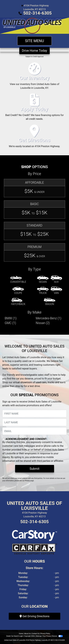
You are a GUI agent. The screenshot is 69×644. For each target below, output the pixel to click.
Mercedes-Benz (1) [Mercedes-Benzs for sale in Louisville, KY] (49, 318)
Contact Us (36, 634)
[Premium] (34, 252)
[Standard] (34, 231)
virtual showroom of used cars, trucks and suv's (39, 382)
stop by (19, 386)
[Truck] (43, 291)
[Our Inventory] (34, 77)
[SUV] (56, 280)
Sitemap (39, 636)
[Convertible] (18, 280)
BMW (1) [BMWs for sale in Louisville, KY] (11, 318)
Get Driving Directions (34, 616)
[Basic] (34, 210)
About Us (27, 634)
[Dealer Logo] (34, 26)
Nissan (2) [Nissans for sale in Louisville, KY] (43, 323)
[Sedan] (43, 280)
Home (21, 634)
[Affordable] (34, 188)
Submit (34, 469)
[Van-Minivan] (56, 291)
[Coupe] (18, 291)
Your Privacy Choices (53, 636)
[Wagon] (50, 302)
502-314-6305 (37, 13)
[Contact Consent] (3, 439)
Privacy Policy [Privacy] (45, 634)
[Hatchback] (18, 302)
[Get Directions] (34, 138)
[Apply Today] (34, 108)
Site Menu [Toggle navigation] (35, 41)
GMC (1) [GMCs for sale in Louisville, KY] (10, 323)
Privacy (27, 481)
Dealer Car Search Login (15, 636)
